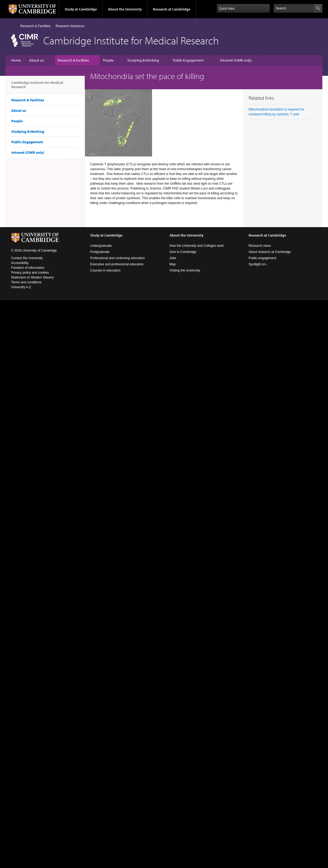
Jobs (173, 258)
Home (13, 26)
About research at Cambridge (270, 252)
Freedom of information (28, 268)
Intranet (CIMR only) (236, 60)
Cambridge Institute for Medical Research (37, 87)
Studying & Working (143, 60)
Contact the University (27, 258)
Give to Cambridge (183, 252)
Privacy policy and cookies (30, 273)
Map (173, 264)
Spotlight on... (258, 264)
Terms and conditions (26, 282)
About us (36, 60)
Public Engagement (188, 60)
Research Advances (70, 26)
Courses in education (105, 270)
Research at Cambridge (172, 9)
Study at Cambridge (81, 9)
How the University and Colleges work (197, 246)
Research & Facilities (35, 26)
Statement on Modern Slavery (32, 277)
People (108, 60)
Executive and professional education (117, 264)
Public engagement (262, 258)
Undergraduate (101, 246)
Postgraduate (100, 252)
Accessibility (20, 263)
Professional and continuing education (117, 258)
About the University (125, 9)
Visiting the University (185, 270)
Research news (260, 246)
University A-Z (21, 287)
